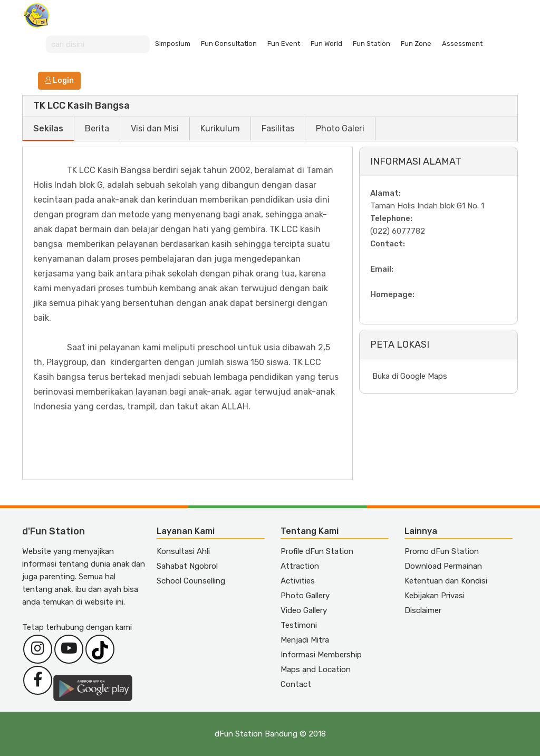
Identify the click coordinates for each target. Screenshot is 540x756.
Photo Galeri (340, 128)
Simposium (173, 44)
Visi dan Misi (155, 128)
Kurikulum (220, 128)
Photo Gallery (305, 596)
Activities (298, 581)
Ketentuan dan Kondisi (446, 581)
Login (59, 80)
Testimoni (299, 625)
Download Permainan (443, 566)
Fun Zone (416, 44)
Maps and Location (316, 669)
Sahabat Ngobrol (187, 566)
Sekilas (48, 128)
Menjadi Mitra (305, 640)
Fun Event (284, 44)
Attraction (300, 566)
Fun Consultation (229, 44)
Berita (97, 128)
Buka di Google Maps (410, 376)
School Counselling (191, 581)
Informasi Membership (321, 655)
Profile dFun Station (317, 551)
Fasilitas (278, 128)
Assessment (462, 44)
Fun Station (372, 44)
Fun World (326, 44)
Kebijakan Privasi (435, 596)
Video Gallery (304, 610)
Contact (296, 684)
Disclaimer (423, 610)
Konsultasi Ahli (183, 551)
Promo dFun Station (442, 551)
